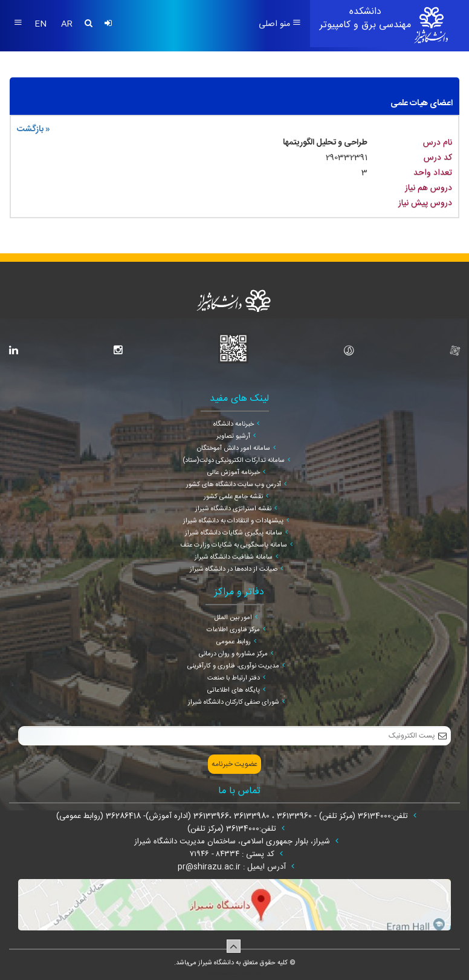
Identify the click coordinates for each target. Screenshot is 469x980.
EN (42, 24)
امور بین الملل (233, 618)
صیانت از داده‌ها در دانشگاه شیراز (234, 570)
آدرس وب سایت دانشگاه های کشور (234, 485)
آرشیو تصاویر (233, 436)
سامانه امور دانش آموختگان (234, 449)
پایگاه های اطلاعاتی (234, 690)
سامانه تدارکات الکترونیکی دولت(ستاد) (234, 461)
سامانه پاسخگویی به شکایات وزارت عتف (234, 545)
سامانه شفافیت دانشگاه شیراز (234, 557)
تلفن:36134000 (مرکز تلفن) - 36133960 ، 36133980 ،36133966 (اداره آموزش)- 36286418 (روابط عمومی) (233, 816)
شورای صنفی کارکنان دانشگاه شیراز (234, 703)
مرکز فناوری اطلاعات (233, 630)
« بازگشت (34, 129)
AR (67, 24)
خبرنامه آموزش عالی (234, 473)
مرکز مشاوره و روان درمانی (233, 654)
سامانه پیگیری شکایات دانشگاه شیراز (234, 533)
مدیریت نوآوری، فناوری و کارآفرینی (233, 666)
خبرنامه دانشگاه (234, 424)
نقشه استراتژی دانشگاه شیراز (233, 509)
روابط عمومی (234, 642)
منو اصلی (280, 24)
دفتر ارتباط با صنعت (234, 678)
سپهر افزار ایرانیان (219, 973)
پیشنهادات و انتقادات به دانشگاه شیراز (233, 521)
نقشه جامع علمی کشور (233, 497)
